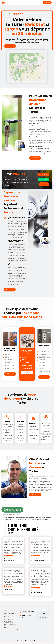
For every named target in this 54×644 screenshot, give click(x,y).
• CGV (26, 643)
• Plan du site (20, 643)
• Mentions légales (33, 643)
